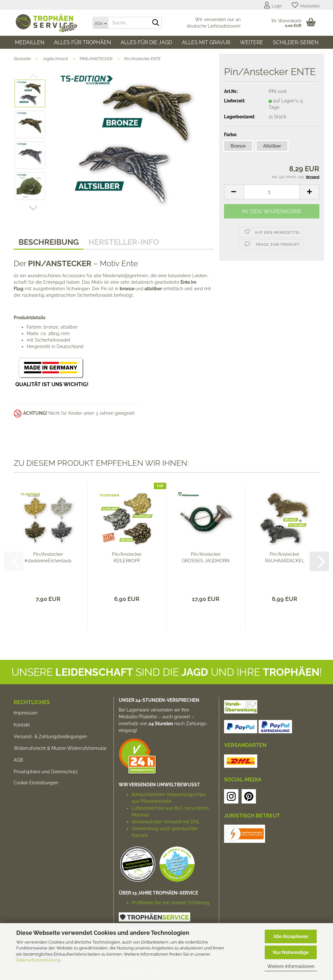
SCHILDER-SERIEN (296, 42)
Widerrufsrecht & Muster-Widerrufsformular (60, 748)
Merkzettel (306, 5)
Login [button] (273, 5)
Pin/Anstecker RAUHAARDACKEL (285, 557)
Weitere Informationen (291, 966)
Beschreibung (49, 242)
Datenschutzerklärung (38, 960)
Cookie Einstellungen (36, 783)
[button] (33, 208)
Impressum (26, 713)
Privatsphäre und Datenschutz (46, 772)
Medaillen (30, 42)
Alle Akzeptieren (291, 936)
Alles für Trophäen (82, 42)
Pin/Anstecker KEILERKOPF (127, 557)
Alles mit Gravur (206, 42)
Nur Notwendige (291, 952)
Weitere (252, 42)
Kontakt (22, 725)
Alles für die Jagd (146, 42)
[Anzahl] (272, 192)
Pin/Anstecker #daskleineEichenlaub (48, 557)
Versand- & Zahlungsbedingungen (50, 737)
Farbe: (231, 135)
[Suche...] (100, 23)
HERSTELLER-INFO (124, 242)
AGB (18, 760)
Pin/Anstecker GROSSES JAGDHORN (206, 557)
